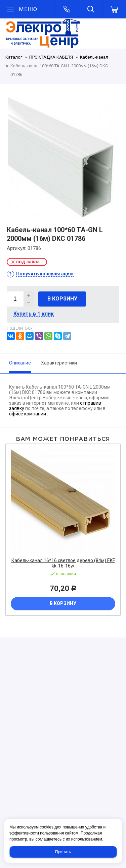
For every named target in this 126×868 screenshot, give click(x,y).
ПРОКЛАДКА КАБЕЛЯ (51, 57)
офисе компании (28, 414)
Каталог (14, 57)
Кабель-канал (94, 57)
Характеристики (59, 363)
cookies (47, 827)
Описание (20, 363)
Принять (63, 852)
